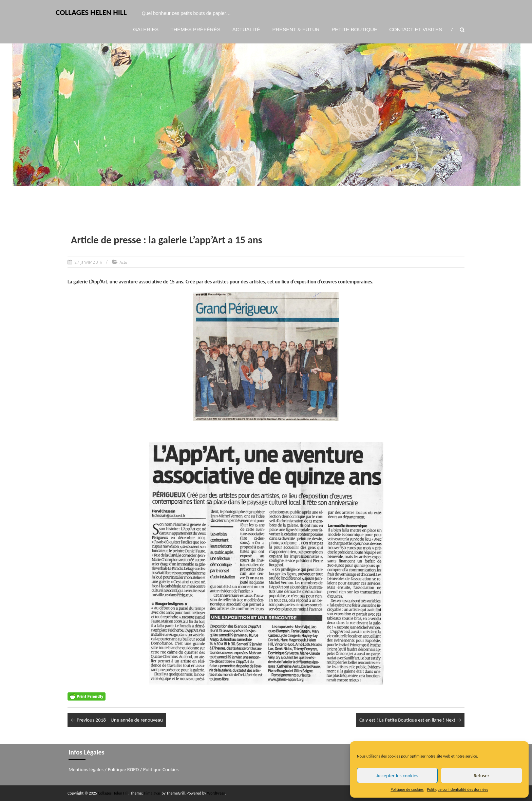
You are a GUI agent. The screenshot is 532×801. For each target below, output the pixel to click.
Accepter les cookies (397, 776)
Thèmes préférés (195, 29)
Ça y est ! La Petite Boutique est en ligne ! (410, 720)
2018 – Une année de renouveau (117, 720)
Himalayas (152, 793)
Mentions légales (86, 769)
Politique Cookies (161, 769)
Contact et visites (416, 29)
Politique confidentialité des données (458, 789)
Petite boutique (354, 29)
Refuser (481, 776)
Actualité (246, 29)
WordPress (216, 793)
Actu (123, 262)
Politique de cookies (407, 789)
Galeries (146, 29)
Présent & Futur (296, 29)
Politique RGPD (123, 769)
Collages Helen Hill (91, 12)
